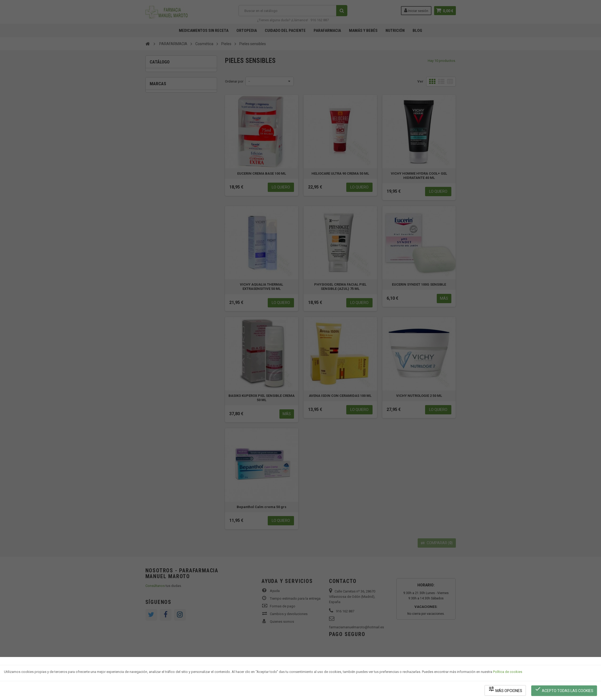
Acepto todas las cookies (564, 690)
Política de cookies (508, 672)
